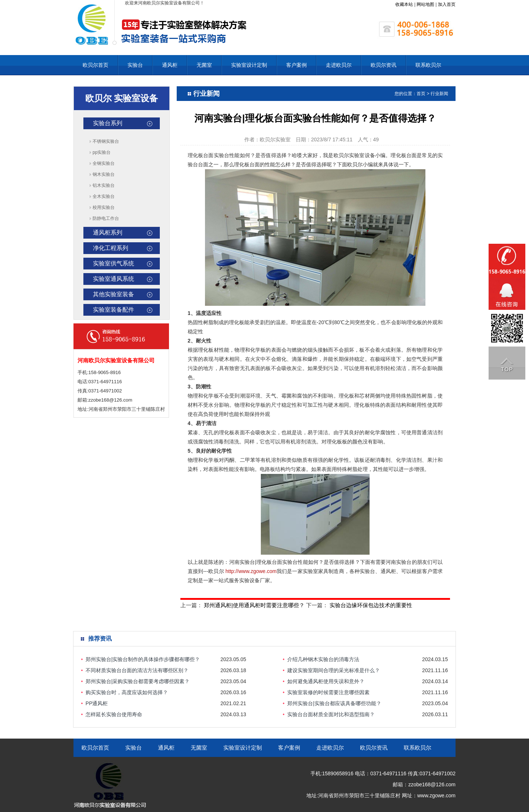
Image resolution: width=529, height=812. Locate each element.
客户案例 (296, 65)
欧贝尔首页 (96, 65)
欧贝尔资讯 (384, 65)
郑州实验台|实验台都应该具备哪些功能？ (334, 703)
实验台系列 (108, 123)
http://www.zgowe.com (251, 571)
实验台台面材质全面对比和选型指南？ (331, 714)
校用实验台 (104, 207)
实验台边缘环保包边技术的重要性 (371, 605)
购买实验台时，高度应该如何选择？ (127, 692)
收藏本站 (404, 4)
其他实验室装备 (114, 294)
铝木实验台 (104, 185)
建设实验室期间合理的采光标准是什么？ (334, 670)
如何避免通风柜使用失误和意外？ (326, 681)
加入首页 (447, 4)
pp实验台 (102, 152)
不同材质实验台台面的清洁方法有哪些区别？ (137, 670)
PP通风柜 (97, 703)
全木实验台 (104, 196)
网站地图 (425, 4)
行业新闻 (439, 94)
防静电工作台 (106, 218)
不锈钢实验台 (106, 141)
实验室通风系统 (114, 279)
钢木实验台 (104, 174)
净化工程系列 (111, 248)
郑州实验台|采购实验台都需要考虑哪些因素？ (138, 681)
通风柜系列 (108, 233)
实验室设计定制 (249, 65)
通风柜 (170, 65)
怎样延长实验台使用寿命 (114, 714)
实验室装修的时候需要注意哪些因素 (328, 692)
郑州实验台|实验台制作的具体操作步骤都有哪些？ (143, 659)
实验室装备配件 (114, 310)
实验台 (135, 65)
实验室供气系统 (114, 263)
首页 (421, 94)
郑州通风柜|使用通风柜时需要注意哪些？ (254, 605)
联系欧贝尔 (428, 65)
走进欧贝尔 (339, 65)
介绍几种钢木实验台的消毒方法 (323, 659)
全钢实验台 (104, 163)
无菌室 (204, 65)
